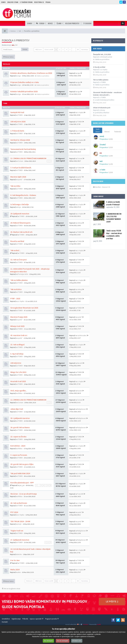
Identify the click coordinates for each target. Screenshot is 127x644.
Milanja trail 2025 (17, 326)
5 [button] (70, 49)
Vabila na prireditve (102, 59)
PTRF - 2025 (15, 299)
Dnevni (107, 132)
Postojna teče (23, 274)
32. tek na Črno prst (18, 260)
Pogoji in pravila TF (52, 619)
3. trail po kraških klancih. (21, 168)
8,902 (111, 139)
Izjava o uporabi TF (37, 619)
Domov (3, 2)
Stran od (49, 49)
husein (79, 391)
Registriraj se (39, 2)
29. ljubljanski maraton (20, 214)
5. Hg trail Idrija (17, 354)
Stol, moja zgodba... (19, 391)
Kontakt (5, 622)
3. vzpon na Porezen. (19, 455)
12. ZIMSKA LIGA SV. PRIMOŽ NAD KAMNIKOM (28, 400)
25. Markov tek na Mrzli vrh (21, 232)
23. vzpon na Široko (18, 437)
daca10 (80, 363)
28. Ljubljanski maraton (20, 418)
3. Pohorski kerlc (17, 131)
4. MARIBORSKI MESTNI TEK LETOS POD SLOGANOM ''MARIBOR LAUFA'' (114, 218)
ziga (19, 76)
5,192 (111, 164)
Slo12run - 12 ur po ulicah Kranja (23, 494)
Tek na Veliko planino (101, 80)
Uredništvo (6, 619)
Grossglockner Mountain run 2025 (24, 308)
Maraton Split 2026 (18, 177)
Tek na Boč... (15, 250)
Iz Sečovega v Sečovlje (19, 204)
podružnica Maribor (102, 113)
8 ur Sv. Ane (15, 560)
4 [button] (66, 49)
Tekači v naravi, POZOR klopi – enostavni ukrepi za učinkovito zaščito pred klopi (114, 234)
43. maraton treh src (19, 335)
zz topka (80, 112)
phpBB (99, 624)
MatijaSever (81, 409)
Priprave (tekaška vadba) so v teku (24, 82)
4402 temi (39, 49)
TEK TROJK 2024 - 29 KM (20, 521)
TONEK (20, 115)
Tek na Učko (15, 186)
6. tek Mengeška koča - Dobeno (23, 195)
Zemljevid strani (13, 2)
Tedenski (118, 132)
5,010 (111, 172)
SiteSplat (86, 624)
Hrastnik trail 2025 (18, 381)
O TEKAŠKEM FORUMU (26, 2)
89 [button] (78, 49)
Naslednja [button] (85, 49)
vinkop (79, 223)
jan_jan (22, 485)
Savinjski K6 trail (17, 112)
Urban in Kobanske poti (102, 108)
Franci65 (80, 494)
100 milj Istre (16, 363)
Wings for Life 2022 (18, 372)
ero (13, 45)
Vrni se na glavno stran (11, 589)
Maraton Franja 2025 (19, 317)
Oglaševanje (16, 619)
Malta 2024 (15, 570)
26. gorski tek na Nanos (20, 427)
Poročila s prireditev (16, 40)
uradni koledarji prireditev (105, 100)
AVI (16, 45)
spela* (20, 179)
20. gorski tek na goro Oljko (22, 464)
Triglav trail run (17, 531)
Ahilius (20, 393)
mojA (20, 524)
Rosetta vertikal (17, 241)
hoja (19, 207)
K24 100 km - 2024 (18, 446)
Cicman (20, 161)
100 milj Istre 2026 (18, 122)
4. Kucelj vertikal (99, 67)
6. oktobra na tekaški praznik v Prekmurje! (113, 203)
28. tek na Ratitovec (19, 503)
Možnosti (29, 581)
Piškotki (25, 619)
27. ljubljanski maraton (20, 540)
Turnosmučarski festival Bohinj (23, 149)
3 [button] (63, 49)
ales (19, 572)
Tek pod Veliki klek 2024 (20, 473)
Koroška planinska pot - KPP (22, 483)
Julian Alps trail (16, 409)
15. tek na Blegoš (17, 345)
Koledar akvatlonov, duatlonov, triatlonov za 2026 (31, 73)
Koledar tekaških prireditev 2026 (24, 91)
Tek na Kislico (16, 289)
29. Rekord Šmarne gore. (20, 223)
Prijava (48, 2)
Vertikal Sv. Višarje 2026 (20, 140)
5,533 (111, 147)
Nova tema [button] (8, 57)
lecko (20, 554)
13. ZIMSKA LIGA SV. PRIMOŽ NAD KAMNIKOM (28, 158)
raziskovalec (82, 335)
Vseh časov (98, 130)
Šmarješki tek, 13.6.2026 (102, 54)
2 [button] (60, 49)
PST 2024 (14, 512)
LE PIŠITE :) (112, 601)
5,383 (111, 156)
